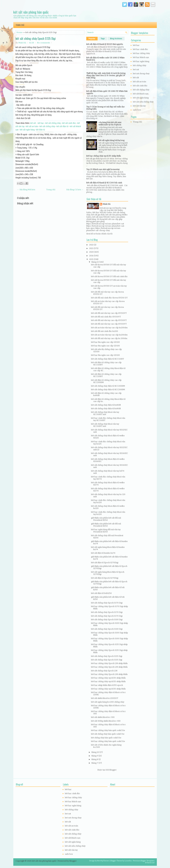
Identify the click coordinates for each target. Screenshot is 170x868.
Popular (92, 39)
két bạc (41, 123)
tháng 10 (95, 752)
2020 (92, 252)
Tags (103, 39)
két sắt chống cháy (53, 123)
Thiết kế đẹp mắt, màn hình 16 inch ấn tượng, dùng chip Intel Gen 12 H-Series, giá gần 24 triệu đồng (106, 75)
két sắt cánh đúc (69, 123)
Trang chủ (20, 25)
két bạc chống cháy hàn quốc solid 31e (108, 730)
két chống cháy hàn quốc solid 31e (106, 738)
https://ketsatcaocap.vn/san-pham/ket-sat (105, 224)
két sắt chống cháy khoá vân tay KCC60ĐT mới (105, 413)
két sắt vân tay (139, 106)
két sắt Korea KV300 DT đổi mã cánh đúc (109, 276)
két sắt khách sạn (141, 94)
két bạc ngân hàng (141, 61)
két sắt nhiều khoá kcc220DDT (105, 698)
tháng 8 (95, 759)
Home (19, 32)
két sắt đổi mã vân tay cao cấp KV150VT (109, 313)
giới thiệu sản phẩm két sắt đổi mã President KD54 (106, 519)
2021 (92, 248)
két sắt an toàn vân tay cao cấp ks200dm (109, 328)
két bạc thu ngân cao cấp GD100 (105, 342)
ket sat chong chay (141, 74)
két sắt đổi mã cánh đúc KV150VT (106, 317)
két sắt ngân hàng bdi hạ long (111, 140)
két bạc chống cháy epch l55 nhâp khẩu (104, 156)
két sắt (33, 123)
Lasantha (128, 861)
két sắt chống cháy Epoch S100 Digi (107, 620)
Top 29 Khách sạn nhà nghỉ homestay (103, 169)
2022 (92, 245)
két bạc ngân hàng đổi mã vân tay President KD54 (106, 531)
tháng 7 (95, 763)
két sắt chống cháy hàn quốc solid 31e (108, 734)
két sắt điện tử (62, 126)
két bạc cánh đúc (140, 49)
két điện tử (40, 130)
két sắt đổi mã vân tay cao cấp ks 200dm (109, 338)
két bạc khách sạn (141, 57)
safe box (137, 110)
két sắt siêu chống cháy (143, 102)
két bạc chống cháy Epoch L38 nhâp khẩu (109, 663)
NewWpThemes (103, 861)
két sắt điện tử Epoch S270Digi (105, 563)
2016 (92, 256)
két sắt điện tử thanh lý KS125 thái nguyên (105, 44)
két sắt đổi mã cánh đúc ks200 (105, 331)
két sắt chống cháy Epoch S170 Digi (107, 603)
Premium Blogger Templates (144, 861)
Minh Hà (107, 204)
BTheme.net (150, 863)
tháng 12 (95, 262)
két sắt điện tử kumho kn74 (103, 553)
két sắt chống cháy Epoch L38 (104, 671)
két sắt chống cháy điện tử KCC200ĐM (108, 386)
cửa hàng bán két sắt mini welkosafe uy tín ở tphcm (110, 124)
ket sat (136, 69)
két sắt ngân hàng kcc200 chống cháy (108, 702)
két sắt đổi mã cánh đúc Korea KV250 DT (109, 298)
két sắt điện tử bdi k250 (101, 593)
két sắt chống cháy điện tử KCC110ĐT (108, 359)
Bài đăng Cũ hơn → (75, 190)
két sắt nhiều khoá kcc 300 (103, 717)
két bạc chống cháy (141, 53)
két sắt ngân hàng (27, 130)
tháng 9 (95, 756)
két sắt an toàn (32, 126)
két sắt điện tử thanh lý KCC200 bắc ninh (104, 183)
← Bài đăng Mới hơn (26, 190)
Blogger (113, 770)
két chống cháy (140, 65)
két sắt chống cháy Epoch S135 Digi (36, 38)
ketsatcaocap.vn (107, 208)
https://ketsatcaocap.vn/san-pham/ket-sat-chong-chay (104, 229)
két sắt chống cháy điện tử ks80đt (106, 405)
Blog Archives (116, 39)
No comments (44, 43)
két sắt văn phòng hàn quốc (31, 12)
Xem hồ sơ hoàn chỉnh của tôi (99, 234)
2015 (92, 259)
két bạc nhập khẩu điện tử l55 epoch (107, 685)
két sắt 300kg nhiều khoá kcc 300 (106, 721)
